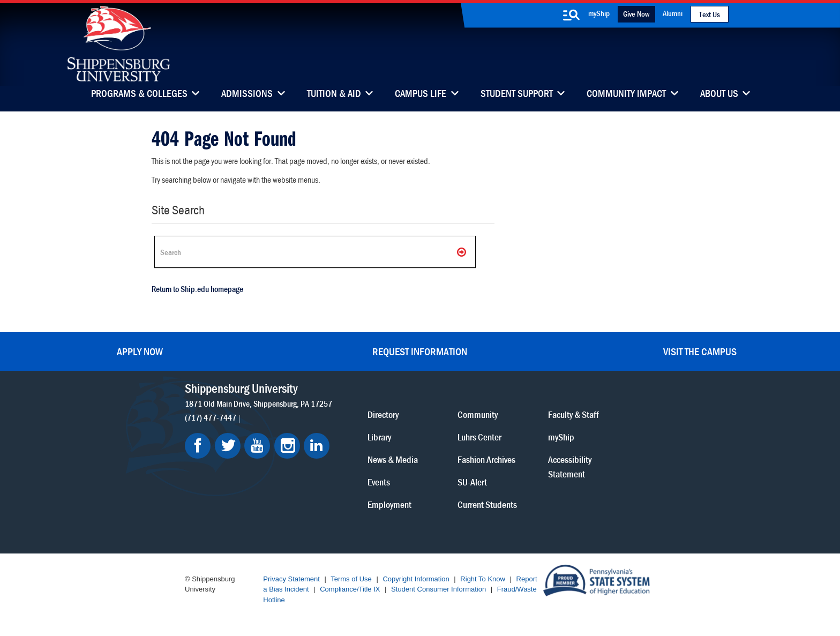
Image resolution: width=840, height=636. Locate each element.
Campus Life (421, 94)
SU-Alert (472, 482)
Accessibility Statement (570, 467)
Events (379, 482)
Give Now (636, 14)
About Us (719, 94)
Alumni (673, 13)
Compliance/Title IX (350, 589)
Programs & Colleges (139, 94)
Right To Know (483, 579)
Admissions (247, 94)
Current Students (487, 504)
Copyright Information (416, 579)
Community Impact (626, 94)
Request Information (420, 351)
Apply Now (140, 351)
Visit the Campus (700, 351)
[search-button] (572, 15)
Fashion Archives (486, 459)
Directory (383, 414)
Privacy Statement (291, 579)
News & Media (393, 459)
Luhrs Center (479, 437)
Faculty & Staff (573, 414)
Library (379, 437)
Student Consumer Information (438, 589)
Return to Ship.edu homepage (197, 289)
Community (478, 414)
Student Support (517, 94)
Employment (389, 504)
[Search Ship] (315, 252)
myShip (599, 13)
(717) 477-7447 (211, 417)
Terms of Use (351, 579)
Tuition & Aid (334, 94)
